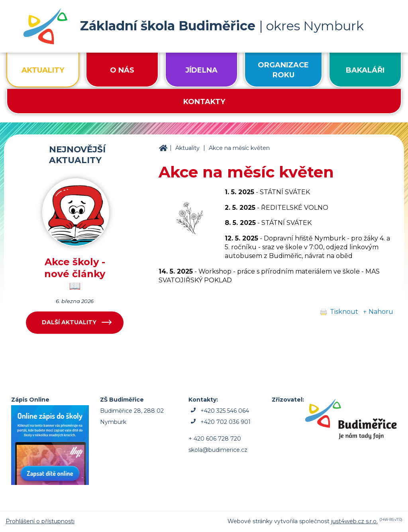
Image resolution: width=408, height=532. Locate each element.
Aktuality (187, 148)
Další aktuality (69, 322)
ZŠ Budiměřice (163, 148)
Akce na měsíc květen (239, 148)
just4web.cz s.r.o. (354, 521)
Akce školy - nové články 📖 (75, 274)
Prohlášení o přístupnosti (40, 521)
